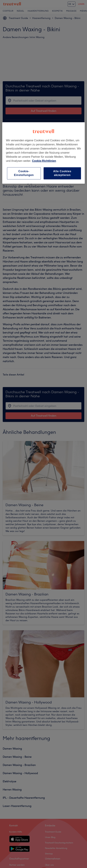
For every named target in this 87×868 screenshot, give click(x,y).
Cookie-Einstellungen (24, 173)
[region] (44, 153)
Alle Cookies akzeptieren (62, 173)
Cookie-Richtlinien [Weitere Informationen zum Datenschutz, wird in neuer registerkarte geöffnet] (44, 161)
